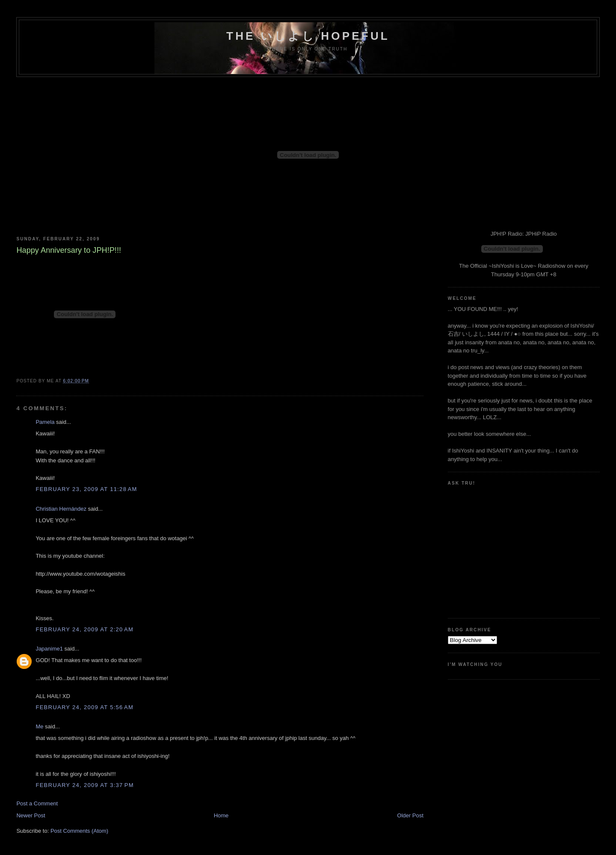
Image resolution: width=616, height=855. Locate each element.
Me (39, 726)
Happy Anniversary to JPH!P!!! (69, 250)
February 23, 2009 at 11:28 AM (86, 489)
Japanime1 (49, 649)
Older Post (410, 815)
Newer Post (31, 815)
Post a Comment (37, 803)
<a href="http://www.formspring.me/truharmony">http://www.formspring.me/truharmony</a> (486, 549)
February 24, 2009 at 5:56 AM (84, 707)
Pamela (45, 422)
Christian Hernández (61, 509)
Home (221, 815)
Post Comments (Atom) (79, 831)
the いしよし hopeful (308, 36)
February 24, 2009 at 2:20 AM (84, 629)
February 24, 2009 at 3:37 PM (84, 785)
